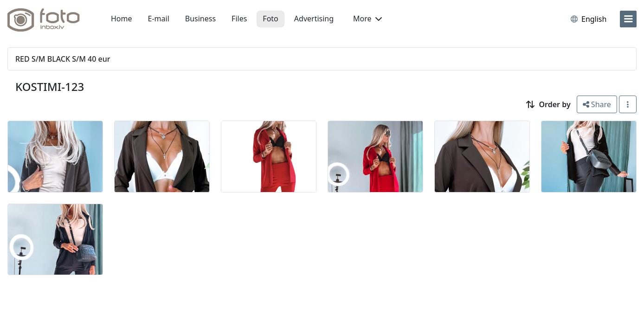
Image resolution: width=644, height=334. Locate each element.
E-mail (159, 19)
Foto (270, 19)
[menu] (628, 19)
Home (122, 19)
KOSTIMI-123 (50, 87)
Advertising (314, 19)
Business (200, 19)
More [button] (367, 19)
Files (239, 19)
